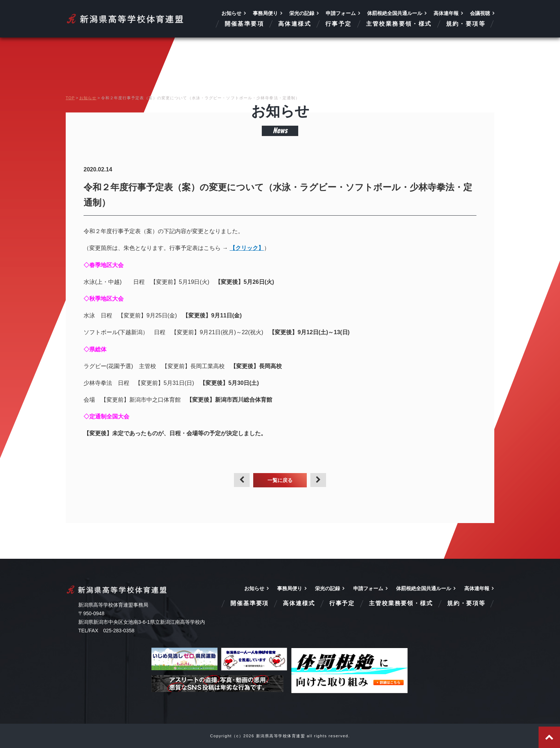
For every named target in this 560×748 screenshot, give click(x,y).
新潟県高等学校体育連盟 (126, 19)
